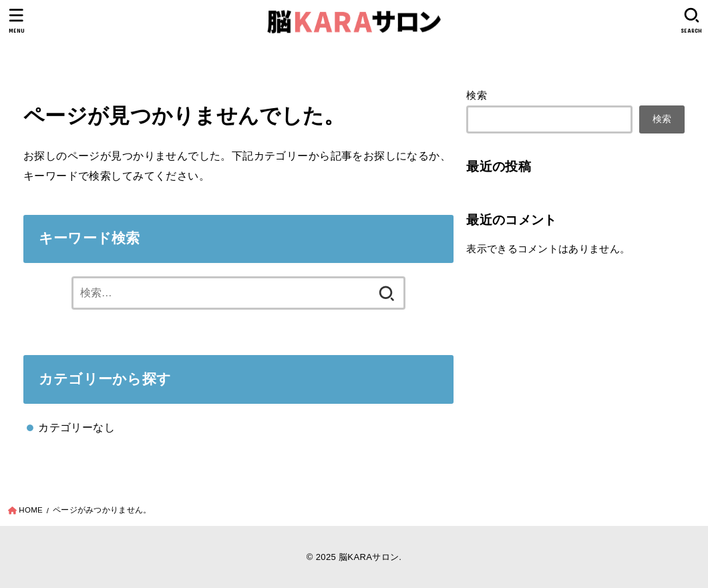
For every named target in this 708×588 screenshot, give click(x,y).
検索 (477, 95)
